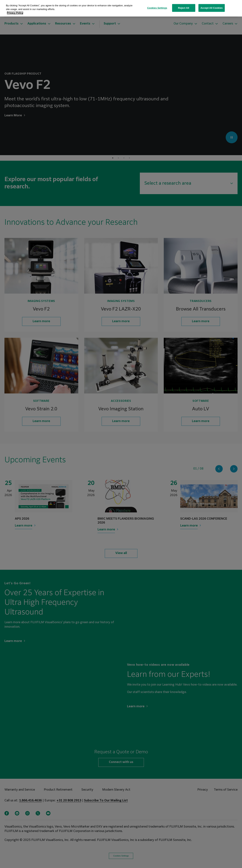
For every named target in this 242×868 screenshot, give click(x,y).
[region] (121, 8)
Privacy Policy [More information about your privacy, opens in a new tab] (15, 13)
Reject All (184, 8)
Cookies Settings (157, 8)
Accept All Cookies (212, 8)
